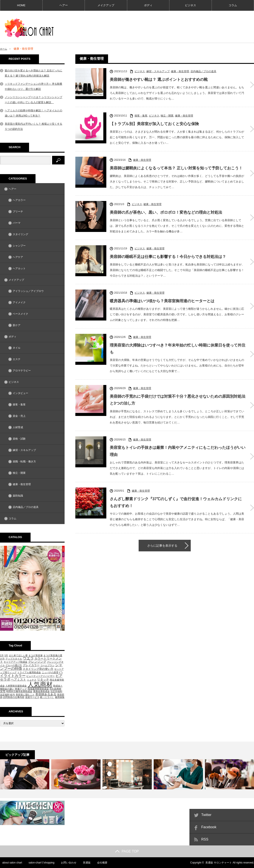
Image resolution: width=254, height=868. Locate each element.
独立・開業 (167, 116)
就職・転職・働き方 (24, 462)
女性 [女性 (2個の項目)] (3, 691)
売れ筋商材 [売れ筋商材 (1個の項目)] (55, 689)
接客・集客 (141, 116)
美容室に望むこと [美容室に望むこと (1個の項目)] (25, 695)
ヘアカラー (19, 200)
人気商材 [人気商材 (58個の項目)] (40, 684)
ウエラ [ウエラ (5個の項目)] (28, 658)
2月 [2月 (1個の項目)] (2, 655)
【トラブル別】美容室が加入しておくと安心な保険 (154, 124)
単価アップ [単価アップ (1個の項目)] (21, 689)
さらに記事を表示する (162, 546)
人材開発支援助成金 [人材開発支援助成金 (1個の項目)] (16, 686)
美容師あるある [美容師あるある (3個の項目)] (46, 694)
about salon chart (10, 863)
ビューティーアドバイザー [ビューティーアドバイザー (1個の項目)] (40, 676)
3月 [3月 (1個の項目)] (6, 655)
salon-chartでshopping (39, 863)
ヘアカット (19, 268)
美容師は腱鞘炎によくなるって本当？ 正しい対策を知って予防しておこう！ (176, 168)
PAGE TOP (127, 851)
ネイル (17, 348)
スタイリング (20, 234)
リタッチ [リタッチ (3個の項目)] (43, 679)
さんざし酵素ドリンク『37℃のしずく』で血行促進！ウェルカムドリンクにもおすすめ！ (176, 502)
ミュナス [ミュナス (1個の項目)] (32, 680)
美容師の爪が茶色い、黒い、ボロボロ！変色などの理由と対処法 (166, 212)
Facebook (209, 827)
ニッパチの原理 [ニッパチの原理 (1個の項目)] (50, 672)
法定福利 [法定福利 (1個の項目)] (5, 695)
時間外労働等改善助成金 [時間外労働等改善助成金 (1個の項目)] (19, 691)
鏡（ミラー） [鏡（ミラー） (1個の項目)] (47, 697)
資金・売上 (19, 416)
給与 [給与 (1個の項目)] (12, 695)
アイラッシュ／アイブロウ (28, 291)
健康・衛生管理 (180, 71)
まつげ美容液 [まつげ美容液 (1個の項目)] (36, 655)
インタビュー (20, 393)
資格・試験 (19, 439)
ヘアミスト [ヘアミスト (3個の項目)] (19, 679)
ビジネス (190, 5)
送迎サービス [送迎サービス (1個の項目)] (32, 697)
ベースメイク (20, 314)
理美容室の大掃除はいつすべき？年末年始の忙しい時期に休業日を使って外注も (178, 349)
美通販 (85, 863)
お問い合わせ (67, 863)
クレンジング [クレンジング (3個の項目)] (37, 662)
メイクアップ (106, 5)
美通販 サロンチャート (219, 863)
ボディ (148, 5)
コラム (233, 5)
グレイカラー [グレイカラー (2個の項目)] (31, 665)
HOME (21, 5)
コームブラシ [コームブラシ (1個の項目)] (47, 665)
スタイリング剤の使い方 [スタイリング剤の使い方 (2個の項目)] (38, 669)
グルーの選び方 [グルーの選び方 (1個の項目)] (14, 665)
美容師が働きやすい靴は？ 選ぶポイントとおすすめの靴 (159, 80)
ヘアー (64, 5)
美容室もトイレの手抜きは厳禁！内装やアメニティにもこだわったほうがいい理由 (178, 451)
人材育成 (18, 427)
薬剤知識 (18, 496)
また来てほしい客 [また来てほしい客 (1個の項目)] (18, 655)
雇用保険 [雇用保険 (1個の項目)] (60, 697)
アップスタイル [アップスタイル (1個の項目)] (14, 659)
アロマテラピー (22, 371)
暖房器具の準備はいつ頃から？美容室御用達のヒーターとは (162, 301)
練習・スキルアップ (158, 71)
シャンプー (19, 246)
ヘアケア (18, 257)
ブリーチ (18, 212)
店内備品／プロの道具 (203, 71)
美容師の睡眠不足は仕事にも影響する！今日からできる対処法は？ (168, 257)
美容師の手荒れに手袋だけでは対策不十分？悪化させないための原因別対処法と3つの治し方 (178, 400)
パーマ (17, 223)
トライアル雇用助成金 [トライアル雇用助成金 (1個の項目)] (29, 672)
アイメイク (19, 302)
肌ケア (17, 325)
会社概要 (101, 863)
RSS (205, 839)
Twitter (206, 815)
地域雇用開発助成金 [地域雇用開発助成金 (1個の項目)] (38, 689)
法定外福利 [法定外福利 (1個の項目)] (56, 691)
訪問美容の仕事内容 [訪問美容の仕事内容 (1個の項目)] (14, 697)
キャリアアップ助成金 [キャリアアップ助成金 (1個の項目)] (15, 662)
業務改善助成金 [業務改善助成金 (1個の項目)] (41, 691)
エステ (17, 359)
